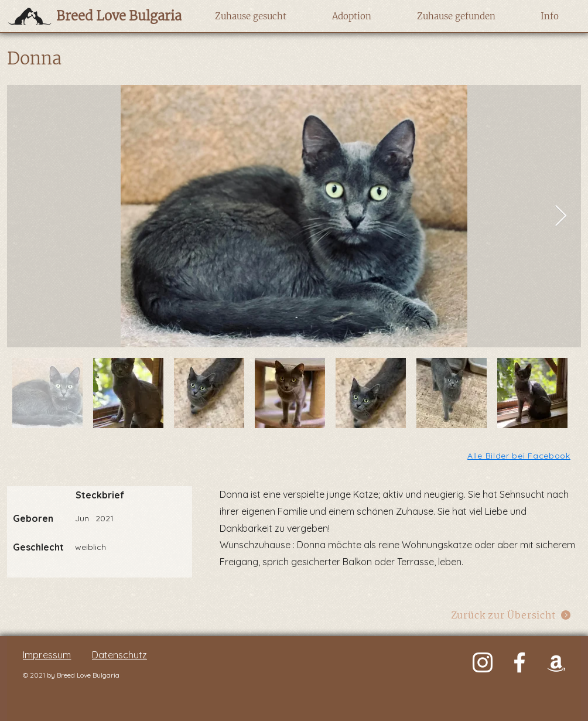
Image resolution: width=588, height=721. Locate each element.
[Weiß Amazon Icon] (556, 662)
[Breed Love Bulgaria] (107, 16)
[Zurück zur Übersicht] (511, 615)
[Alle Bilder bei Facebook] (520, 455)
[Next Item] (561, 216)
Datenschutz (119, 655)
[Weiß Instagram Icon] (483, 662)
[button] (250, 16)
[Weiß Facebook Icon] (519, 662)
